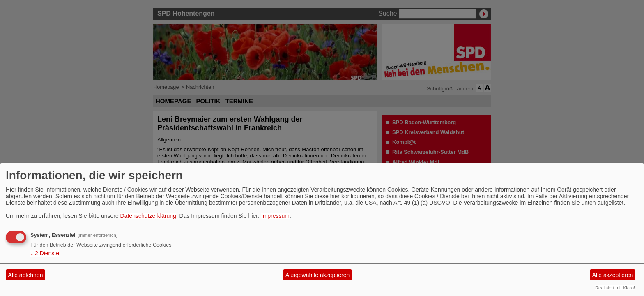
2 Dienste (45, 253)
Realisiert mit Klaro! (615, 288)
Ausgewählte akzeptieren (317, 275)
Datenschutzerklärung (148, 216)
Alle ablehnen (26, 275)
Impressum (275, 216)
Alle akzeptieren (613, 275)
